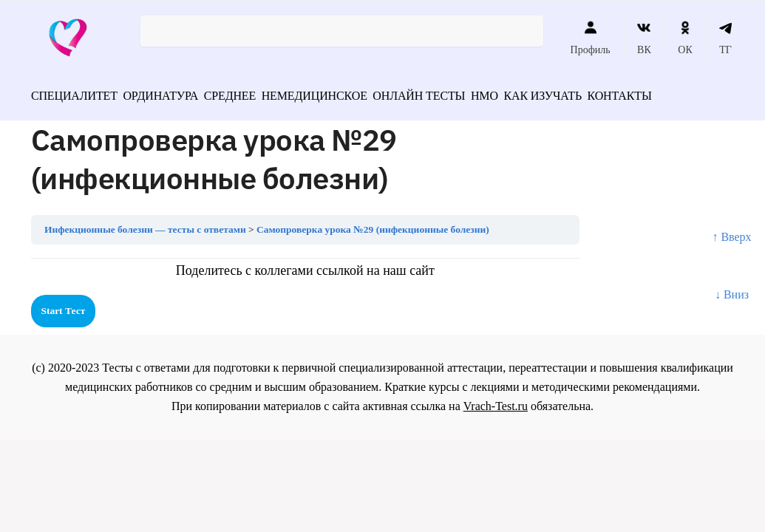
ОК (685, 38)
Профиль (591, 38)
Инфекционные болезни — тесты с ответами (145, 224)
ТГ (725, 38)
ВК (644, 38)
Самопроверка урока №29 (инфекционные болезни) (373, 224)
